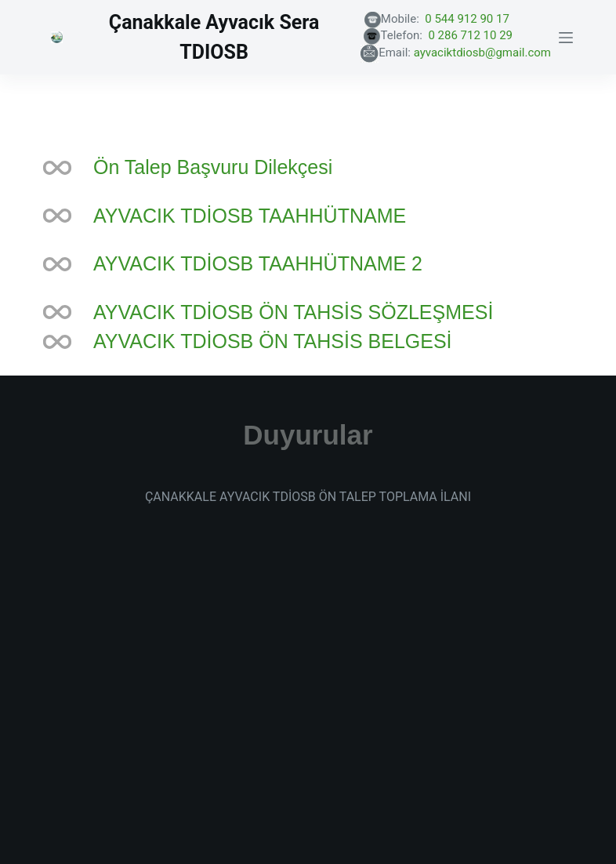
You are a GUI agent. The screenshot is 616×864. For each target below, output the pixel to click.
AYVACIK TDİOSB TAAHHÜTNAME (250, 216)
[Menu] (566, 38)
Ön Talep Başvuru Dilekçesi (213, 167)
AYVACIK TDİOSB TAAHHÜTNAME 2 (258, 263)
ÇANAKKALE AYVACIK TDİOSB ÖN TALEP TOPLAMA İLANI (308, 497)
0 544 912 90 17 (486, 19)
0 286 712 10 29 (487, 35)
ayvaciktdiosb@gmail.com (482, 53)
